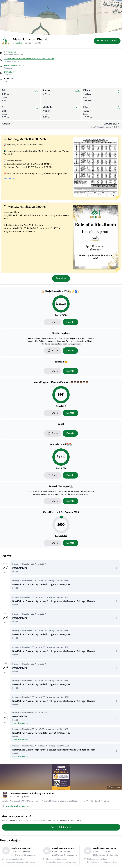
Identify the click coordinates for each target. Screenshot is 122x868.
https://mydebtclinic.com (17, 806)
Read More (9, 178)
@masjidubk (18, 43)
